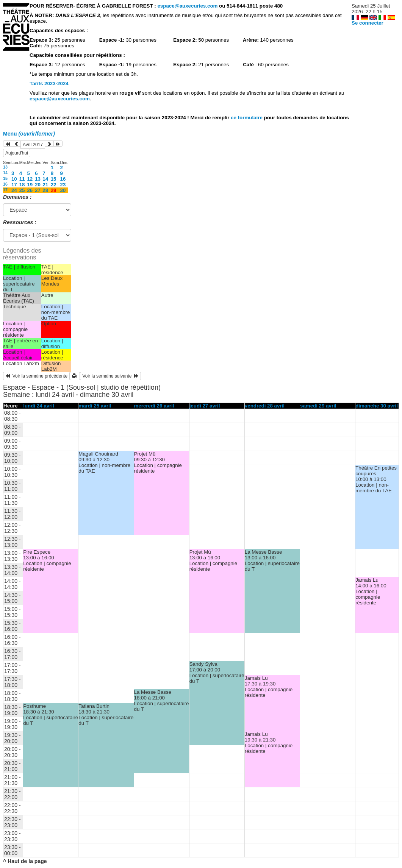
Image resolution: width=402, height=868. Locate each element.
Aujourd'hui (17, 153)
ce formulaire (247, 118)
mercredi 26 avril (154, 406)
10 (14, 179)
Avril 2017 (33, 145)
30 (63, 190)
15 (5, 178)
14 (5, 173)
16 (63, 179)
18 (22, 185)
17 (14, 185)
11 (22, 179)
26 (30, 190)
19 (30, 185)
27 (38, 190)
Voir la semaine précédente (36, 376)
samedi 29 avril (318, 406)
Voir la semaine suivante (110, 376)
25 (22, 190)
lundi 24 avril (38, 406)
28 (45, 190)
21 (45, 185)
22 (54, 185)
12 (30, 179)
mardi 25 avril (95, 406)
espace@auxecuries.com (187, 6)
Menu (29, 134)
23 (63, 185)
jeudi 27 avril (205, 406)
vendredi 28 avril (265, 406)
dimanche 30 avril (377, 406)
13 (5, 167)
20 (38, 185)
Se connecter (368, 23)
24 (14, 190)
